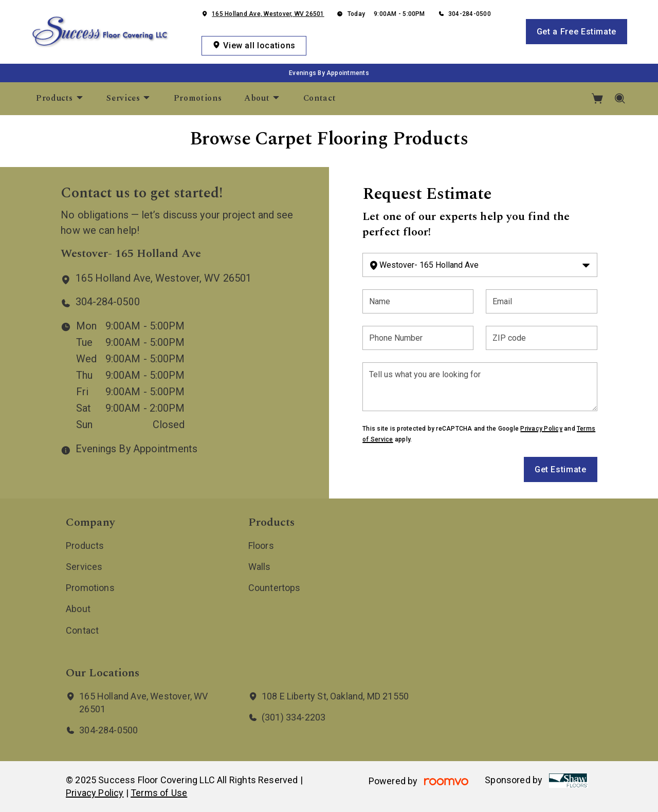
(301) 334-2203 (294, 717)
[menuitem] (60, 99)
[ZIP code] (541, 338)
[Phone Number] (418, 338)
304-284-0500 (470, 14)
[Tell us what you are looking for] (480, 387)
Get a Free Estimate (577, 32)
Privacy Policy (541, 429)
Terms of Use (159, 793)
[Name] (418, 301)
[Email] (541, 301)
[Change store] (480, 265)
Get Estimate (561, 469)
